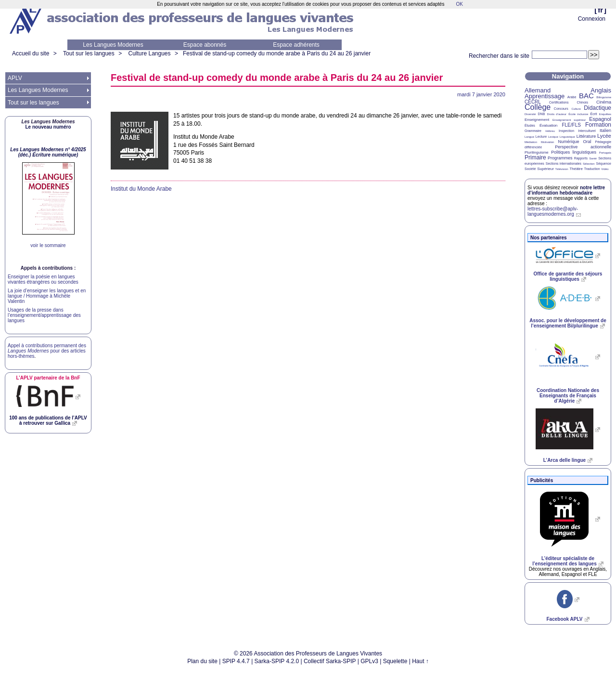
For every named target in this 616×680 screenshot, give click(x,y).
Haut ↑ (420, 661)
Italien (605, 131)
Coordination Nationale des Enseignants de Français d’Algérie (568, 396)
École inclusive (578, 114)
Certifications (559, 102)
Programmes (560, 158)
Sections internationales (564, 163)
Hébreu (550, 131)
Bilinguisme (604, 97)
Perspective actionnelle (583, 147)
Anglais (601, 90)
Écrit (593, 114)
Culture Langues (149, 53)
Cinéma (604, 102)
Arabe (572, 97)
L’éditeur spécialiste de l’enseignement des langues (564, 561)
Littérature (586, 136)
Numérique (568, 142)
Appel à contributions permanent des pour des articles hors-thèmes (47, 351)
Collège (538, 107)
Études (530, 125)
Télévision (562, 169)
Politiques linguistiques (574, 152)
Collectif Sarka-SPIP (330, 661)
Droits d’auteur (557, 114)
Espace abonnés (205, 45)
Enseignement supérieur (569, 120)
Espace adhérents (296, 45)
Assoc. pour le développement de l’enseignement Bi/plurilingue (568, 323)
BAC (586, 96)
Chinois (583, 102)
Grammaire (533, 131)
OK (459, 4)
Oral (587, 142)
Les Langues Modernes (113, 45)
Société (530, 169)
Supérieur (545, 169)
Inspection (566, 131)
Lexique (553, 137)
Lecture (541, 137)
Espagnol (600, 119)
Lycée (604, 136)
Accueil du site (31, 53)
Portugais (605, 153)
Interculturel (587, 131)
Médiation (531, 142)
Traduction (592, 169)
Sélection (589, 164)
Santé (593, 158)
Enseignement (537, 120)
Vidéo (605, 169)
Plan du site (202, 661)
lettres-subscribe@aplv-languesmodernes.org (553, 211)
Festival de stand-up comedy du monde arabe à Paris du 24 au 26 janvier (277, 53)
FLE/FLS (571, 125)
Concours (561, 109)
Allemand (538, 90)
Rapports (581, 158)
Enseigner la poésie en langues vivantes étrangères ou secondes (43, 279)
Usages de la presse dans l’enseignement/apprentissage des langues (44, 315)
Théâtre (576, 169)
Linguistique (567, 137)
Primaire (535, 157)
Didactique (597, 108)
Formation (598, 125)
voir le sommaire (48, 245)
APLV (15, 78)
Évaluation (548, 125)
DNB (542, 114)
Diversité (530, 114)
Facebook (564, 619)
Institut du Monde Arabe (141, 189)
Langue (529, 137)
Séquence (603, 163)
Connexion (592, 19)
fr (600, 10)
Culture (576, 109)
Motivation (547, 142)
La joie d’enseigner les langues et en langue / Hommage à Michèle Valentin (47, 296)
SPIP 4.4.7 (236, 661)
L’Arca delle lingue (565, 460)
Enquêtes (605, 114)
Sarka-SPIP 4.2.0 (277, 661)
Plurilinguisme (537, 152)
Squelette (395, 661)
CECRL (533, 102)
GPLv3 (369, 661)
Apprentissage (545, 96)
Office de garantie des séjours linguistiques (568, 276)
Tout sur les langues (89, 53)
